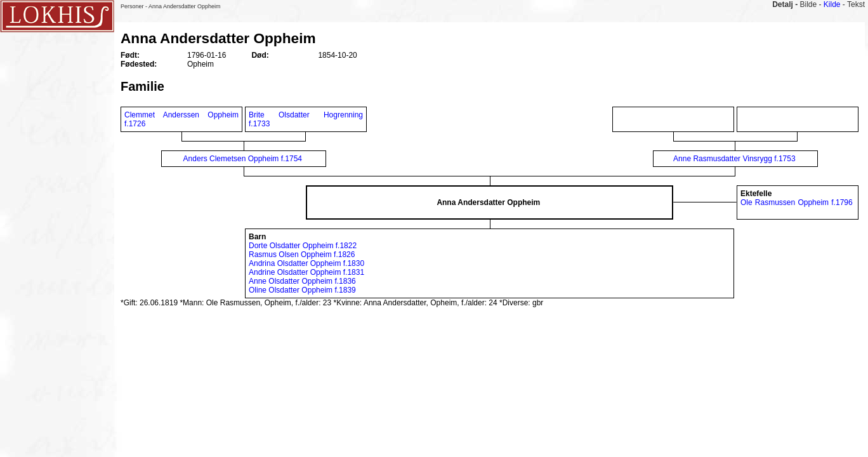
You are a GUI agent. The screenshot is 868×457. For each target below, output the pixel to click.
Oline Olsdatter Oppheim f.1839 (302, 290)
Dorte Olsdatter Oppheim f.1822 (303, 246)
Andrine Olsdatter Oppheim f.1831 (306, 272)
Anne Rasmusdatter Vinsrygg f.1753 (734, 159)
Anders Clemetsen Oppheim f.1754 (243, 159)
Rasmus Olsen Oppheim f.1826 (302, 255)
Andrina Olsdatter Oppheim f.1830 (306, 263)
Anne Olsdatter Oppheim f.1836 (302, 281)
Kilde (832, 4)
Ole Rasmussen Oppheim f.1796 (797, 202)
